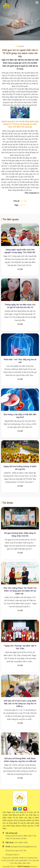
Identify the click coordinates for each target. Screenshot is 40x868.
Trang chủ (16, 25)
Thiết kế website (23, 866)
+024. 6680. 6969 (21, 843)
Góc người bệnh (21, 860)
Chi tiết (20, 269)
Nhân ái (23, 858)
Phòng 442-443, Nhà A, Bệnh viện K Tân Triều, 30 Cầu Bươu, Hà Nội (21, 837)
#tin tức (23, 205)
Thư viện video (16, 863)
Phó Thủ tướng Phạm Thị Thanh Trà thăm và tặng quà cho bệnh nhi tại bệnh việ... (20, 591)
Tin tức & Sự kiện (8, 860)
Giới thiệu (15, 858)
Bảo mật (26, 863)
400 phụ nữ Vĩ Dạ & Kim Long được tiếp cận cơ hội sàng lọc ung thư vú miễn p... (20, 703)
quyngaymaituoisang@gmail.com (24, 847)
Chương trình (32, 858)
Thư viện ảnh (34, 860)
